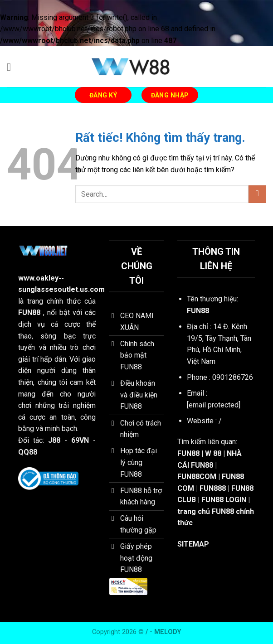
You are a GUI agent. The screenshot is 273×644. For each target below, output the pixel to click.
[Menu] (12, 67)
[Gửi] (257, 194)
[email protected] (214, 405)
